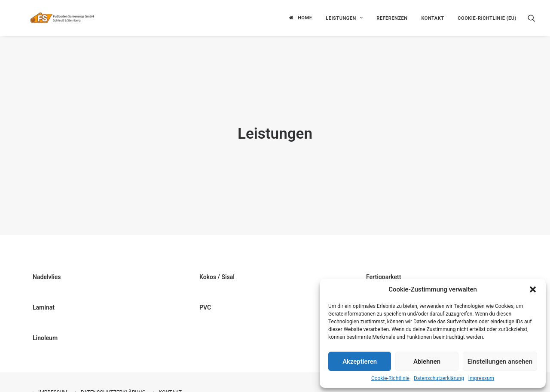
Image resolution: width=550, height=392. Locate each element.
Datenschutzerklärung (439, 378)
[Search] (532, 17)
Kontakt (432, 17)
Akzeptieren (360, 362)
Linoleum (45, 324)
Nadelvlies (47, 263)
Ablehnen (427, 362)
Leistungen (344, 17)
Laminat (44, 294)
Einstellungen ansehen (500, 362)
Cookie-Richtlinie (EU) (487, 17)
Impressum (481, 378)
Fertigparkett (383, 263)
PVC (205, 294)
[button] (533, 289)
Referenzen (392, 17)
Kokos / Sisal (217, 263)
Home (305, 17)
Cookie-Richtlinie (390, 378)
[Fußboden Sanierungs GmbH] (78, 17)
